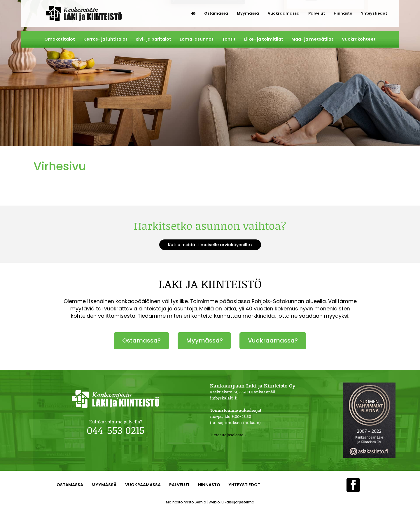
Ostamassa (216, 13)
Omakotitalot (60, 39)
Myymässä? (204, 340)
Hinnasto (343, 13)
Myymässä (248, 13)
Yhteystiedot (374, 13)
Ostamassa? (141, 340)
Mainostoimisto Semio (186, 502)
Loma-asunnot (197, 39)
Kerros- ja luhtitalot (105, 39)
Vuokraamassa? (273, 340)
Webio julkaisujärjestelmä (231, 502)
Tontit (229, 39)
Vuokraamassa (284, 13)
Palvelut (317, 13)
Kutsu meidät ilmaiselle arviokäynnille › (210, 245)
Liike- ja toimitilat (264, 39)
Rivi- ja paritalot (153, 39)
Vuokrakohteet (359, 39)
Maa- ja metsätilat (312, 39)
